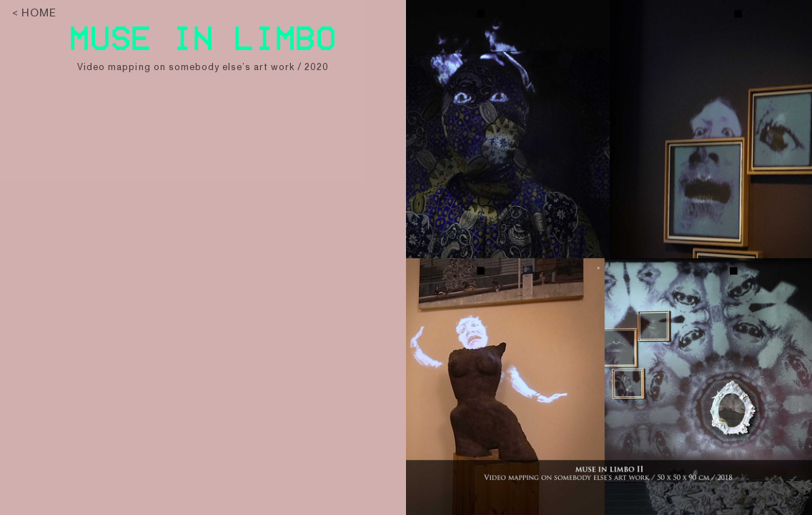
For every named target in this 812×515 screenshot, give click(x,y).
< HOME (34, 13)
